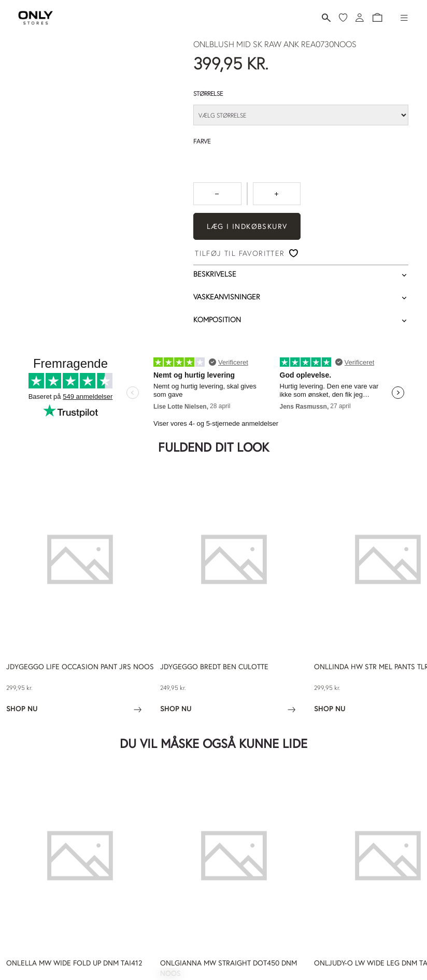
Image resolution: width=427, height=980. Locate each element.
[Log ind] (360, 18)
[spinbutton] (247, 194)
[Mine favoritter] (343, 18)
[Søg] (326, 18)
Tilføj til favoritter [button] (240, 253)
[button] (377, 18)
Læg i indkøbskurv (247, 226)
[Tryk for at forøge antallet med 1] (277, 194)
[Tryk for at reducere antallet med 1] (217, 194)
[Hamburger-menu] (404, 18)
